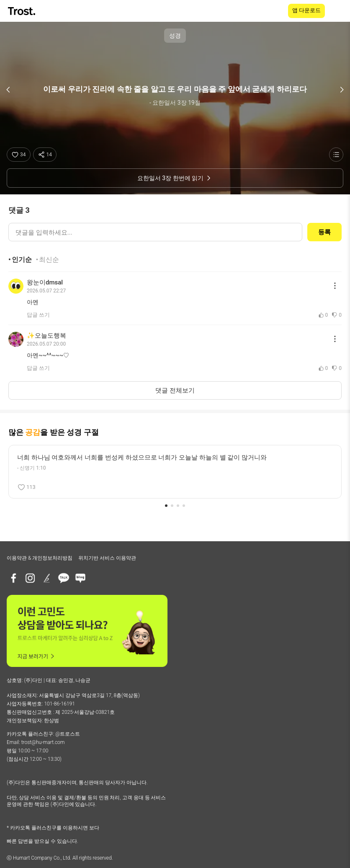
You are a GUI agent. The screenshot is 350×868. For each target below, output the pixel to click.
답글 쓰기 (38, 315)
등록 (324, 232)
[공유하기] (45, 155)
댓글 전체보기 (175, 390)
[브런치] (47, 578)
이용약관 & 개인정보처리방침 (40, 558)
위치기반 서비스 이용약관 (107, 558)
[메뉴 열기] (338, 11)
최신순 (49, 260)
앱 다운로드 (306, 10)
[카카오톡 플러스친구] (64, 578)
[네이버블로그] (80, 578)
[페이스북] (13, 578)
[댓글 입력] (155, 232)
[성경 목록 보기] (336, 155)
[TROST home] (22, 11)
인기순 (22, 260)
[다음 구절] (342, 90)
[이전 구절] (8, 90)
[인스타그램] (30, 578)
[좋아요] (19, 155)
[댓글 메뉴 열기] (335, 286)
